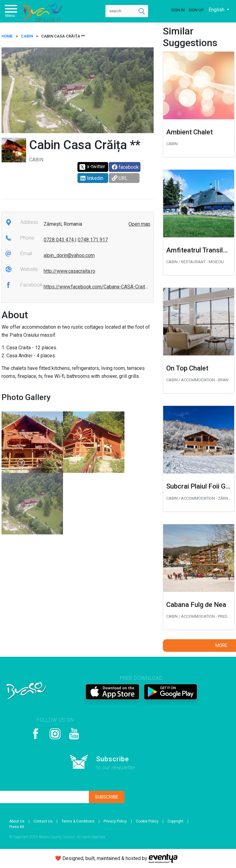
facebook (125, 167)
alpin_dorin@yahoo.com (69, 255)
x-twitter (92, 167)
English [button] (217, 10)
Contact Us (43, 821)
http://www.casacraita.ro (69, 271)
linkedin (92, 178)
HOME (7, 36)
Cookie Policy (147, 821)
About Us (17, 821)
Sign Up (196, 10)
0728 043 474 (59, 240)
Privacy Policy (115, 821)
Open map (139, 224)
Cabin (27, 36)
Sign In (178, 10)
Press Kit (17, 827)
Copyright (175, 821)
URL (120, 178)
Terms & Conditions (78, 821)
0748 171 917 (93, 240)
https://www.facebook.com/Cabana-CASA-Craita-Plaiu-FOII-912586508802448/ (130, 287)
